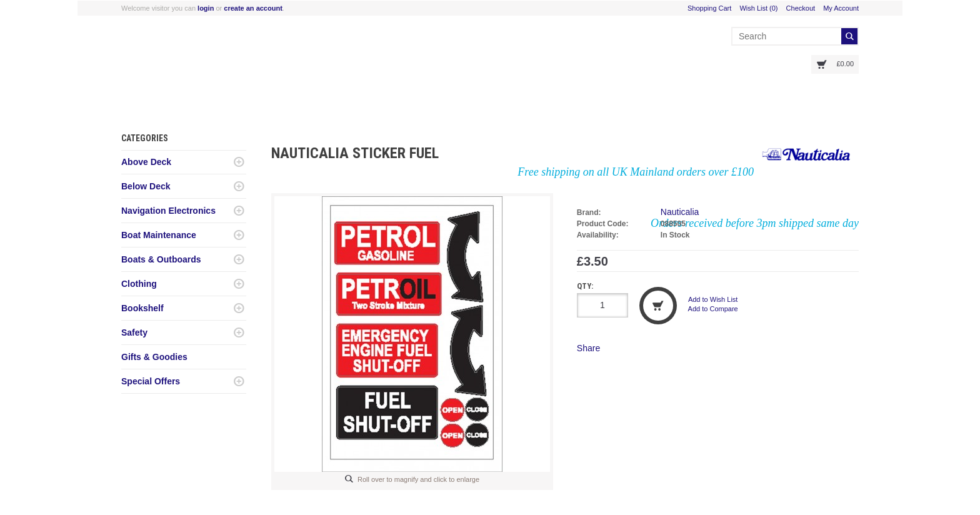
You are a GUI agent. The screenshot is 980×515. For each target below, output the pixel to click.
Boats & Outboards (161, 259)
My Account (841, 8)
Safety (134, 332)
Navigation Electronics (168, 211)
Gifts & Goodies (154, 357)
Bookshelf (142, 308)
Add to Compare (713, 309)
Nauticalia (680, 212)
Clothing (139, 284)
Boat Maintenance (159, 235)
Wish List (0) (758, 8)
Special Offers (151, 381)
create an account (253, 8)
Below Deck (146, 186)
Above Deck (146, 162)
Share (588, 348)
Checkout (801, 8)
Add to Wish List (713, 299)
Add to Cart (658, 306)
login (206, 8)
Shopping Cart (709, 8)
